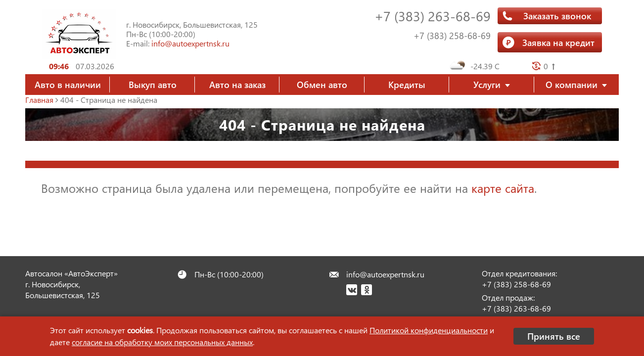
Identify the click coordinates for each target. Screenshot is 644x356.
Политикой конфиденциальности (429, 330)
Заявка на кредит (558, 42)
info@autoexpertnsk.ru (190, 43)
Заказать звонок (557, 16)
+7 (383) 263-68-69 (433, 16)
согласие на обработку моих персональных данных (162, 342)
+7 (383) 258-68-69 (452, 36)
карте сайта (503, 188)
